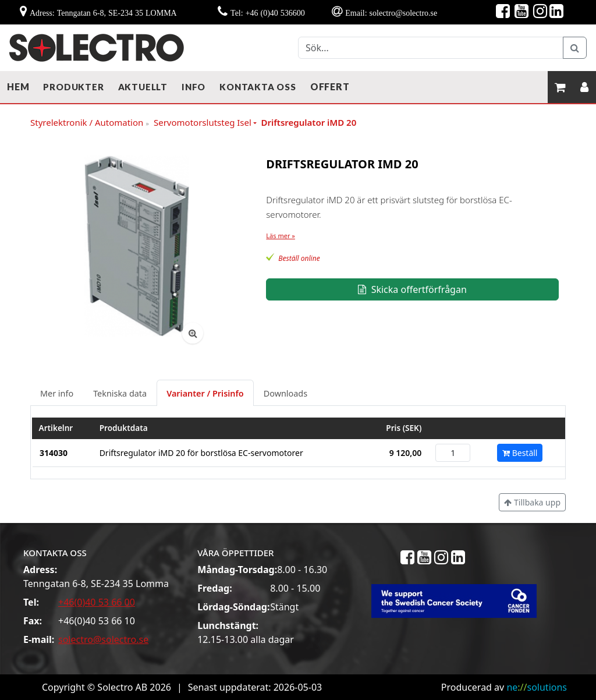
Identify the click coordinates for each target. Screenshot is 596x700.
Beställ (520, 453)
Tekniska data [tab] (120, 393)
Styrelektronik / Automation (90, 123)
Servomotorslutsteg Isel (203, 122)
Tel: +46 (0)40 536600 (268, 13)
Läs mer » (281, 236)
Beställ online (299, 258)
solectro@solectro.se (103, 639)
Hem (18, 86)
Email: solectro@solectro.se (391, 13)
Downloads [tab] (285, 393)
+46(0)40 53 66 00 (97, 602)
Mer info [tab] (57, 393)
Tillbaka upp (532, 502)
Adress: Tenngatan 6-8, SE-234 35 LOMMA (103, 13)
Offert (330, 86)
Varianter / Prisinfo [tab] (205, 393)
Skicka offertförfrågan (412, 289)
